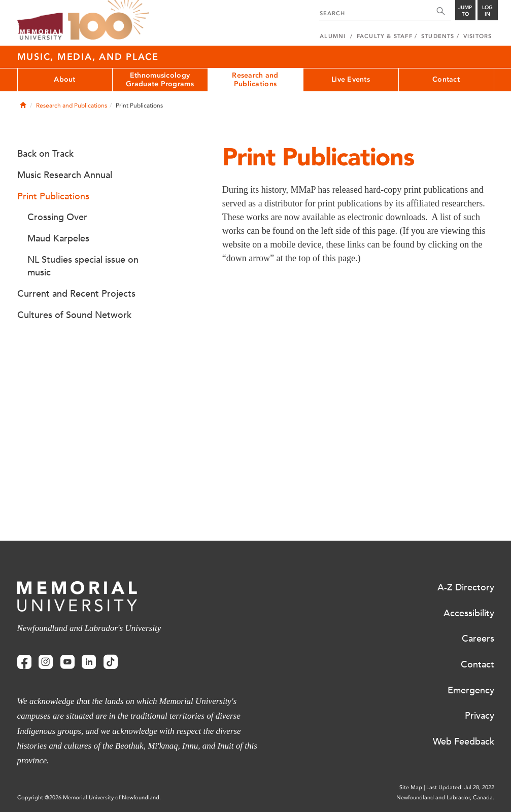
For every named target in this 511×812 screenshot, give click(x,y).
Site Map (411, 787)
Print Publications (53, 196)
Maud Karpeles (58, 238)
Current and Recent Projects (76, 294)
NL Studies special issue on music (83, 266)
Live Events (351, 79)
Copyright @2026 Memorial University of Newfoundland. (89, 798)
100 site (109, 20)
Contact (446, 79)
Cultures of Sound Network (74, 315)
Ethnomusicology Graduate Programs (160, 80)
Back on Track (45, 154)
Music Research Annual (65, 175)
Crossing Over (57, 217)
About (64, 79)
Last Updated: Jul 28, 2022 (460, 787)
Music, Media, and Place (88, 57)
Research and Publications (255, 80)
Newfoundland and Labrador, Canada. (445, 798)
